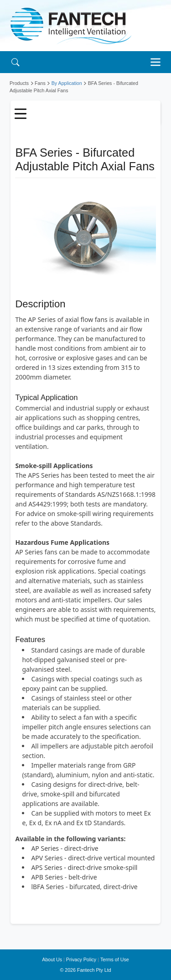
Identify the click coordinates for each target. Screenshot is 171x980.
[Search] (15, 62)
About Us (52, 959)
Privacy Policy (81, 959)
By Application (67, 83)
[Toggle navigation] (158, 62)
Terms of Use (115, 959)
